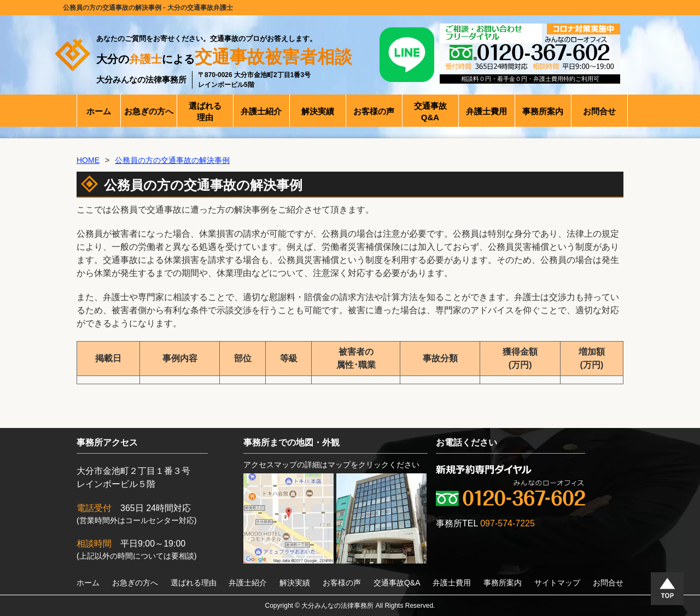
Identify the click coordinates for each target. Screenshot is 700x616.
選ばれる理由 (194, 583)
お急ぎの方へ (135, 583)
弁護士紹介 (248, 583)
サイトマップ (557, 583)
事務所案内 (503, 583)
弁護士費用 (452, 583)
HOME (88, 160)
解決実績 (295, 583)
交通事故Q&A (397, 583)
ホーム (88, 583)
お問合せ (608, 583)
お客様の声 (342, 583)
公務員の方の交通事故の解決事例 (172, 160)
